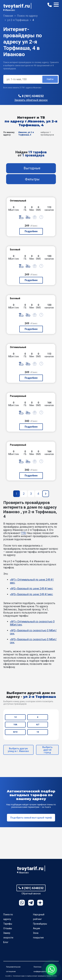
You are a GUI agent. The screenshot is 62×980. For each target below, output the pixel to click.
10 (38, 732)
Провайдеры (40, 924)
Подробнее (31, 231)
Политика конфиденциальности (42, 969)
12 (15, 717)
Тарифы (8, 924)
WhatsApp (22, 903)
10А (15, 725)
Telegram (31, 903)
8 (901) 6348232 (33, 96)
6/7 (38, 725)
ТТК (24, 533)
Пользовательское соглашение (13, 969)
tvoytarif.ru (17, 6)
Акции (37, 928)
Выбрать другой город (47, 750)
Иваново (10, 10)
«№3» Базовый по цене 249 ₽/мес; (31, 594)
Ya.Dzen (40, 903)
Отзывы (8, 928)
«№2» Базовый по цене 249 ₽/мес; (31, 589)
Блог (6, 942)
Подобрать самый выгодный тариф (31, 818)
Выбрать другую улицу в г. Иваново (18, 750)
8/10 (15, 732)
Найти (50, 79)
